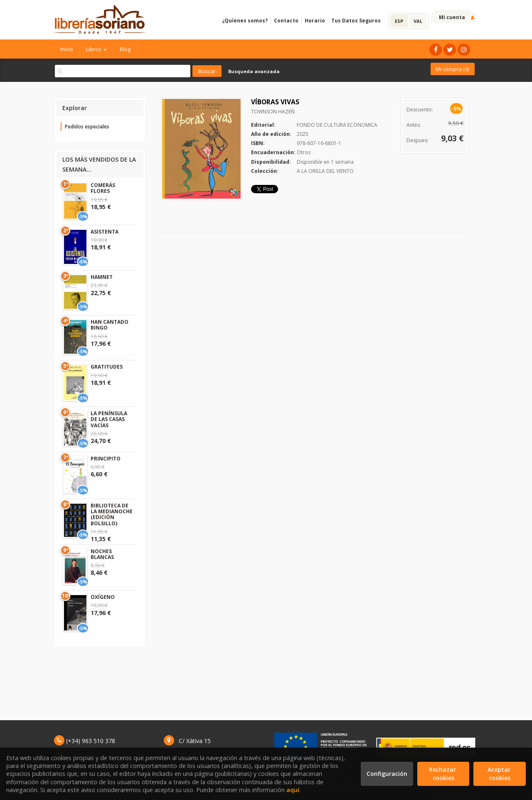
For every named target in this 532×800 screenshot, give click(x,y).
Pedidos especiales (87, 127)
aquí (293, 790)
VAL (418, 21)
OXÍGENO (103, 597)
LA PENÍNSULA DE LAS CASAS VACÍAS (109, 419)
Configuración (387, 774)
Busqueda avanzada (254, 71)
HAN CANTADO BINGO (110, 325)
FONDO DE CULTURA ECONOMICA (337, 125)
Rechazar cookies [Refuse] (443, 774)
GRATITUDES (107, 367)
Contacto (286, 21)
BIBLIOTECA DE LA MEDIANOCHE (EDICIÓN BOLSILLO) (112, 514)
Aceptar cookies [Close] (500, 774)
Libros (96, 49)
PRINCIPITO (106, 459)
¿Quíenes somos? (245, 21)
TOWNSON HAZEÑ (273, 112)
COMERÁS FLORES (103, 188)
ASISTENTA (105, 232)
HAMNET (102, 277)
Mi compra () (452, 69)
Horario (315, 21)
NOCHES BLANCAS (102, 554)
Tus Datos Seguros (356, 21)
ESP (399, 21)
